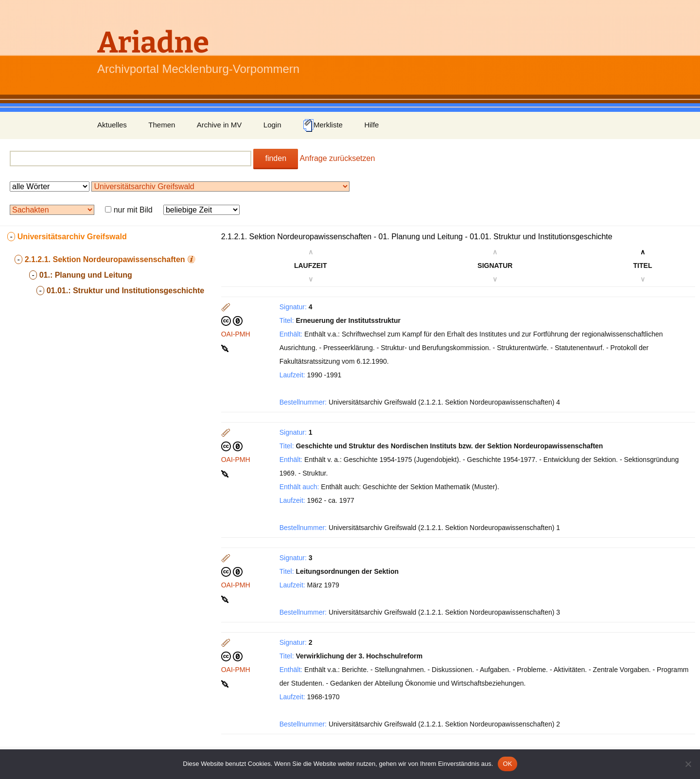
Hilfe (371, 125)
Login (272, 125)
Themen (162, 125)
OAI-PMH (236, 334)
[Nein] (688, 764)
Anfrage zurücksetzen (338, 158)
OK (507, 764)
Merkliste (323, 125)
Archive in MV (219, 125)
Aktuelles (112, 125)
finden (276, 158)
